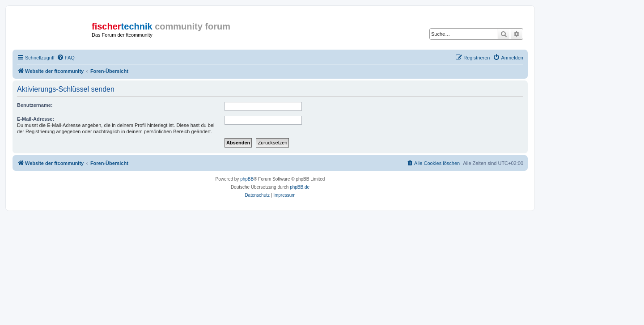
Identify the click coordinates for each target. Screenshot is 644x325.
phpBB (247, 179)
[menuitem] (66, 58)
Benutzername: (35, 105)
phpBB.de (300, 187)
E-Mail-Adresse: (36, 119)
